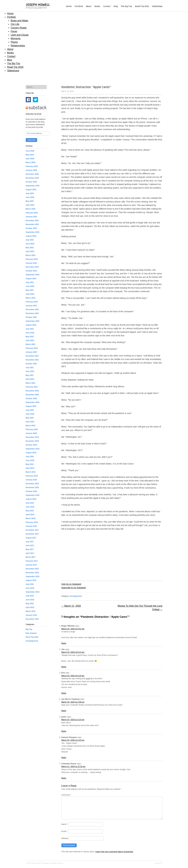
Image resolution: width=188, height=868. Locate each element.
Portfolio (79, 6)
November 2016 (32, 573)
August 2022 (31, 325)
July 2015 (30, 596)
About (89, 6)
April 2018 (30, 515)
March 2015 (31, 611)
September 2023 (33, 275)
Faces (14, 31)
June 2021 (30, 371)
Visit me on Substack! (71, 584)
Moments (16, 38)
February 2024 (32, 259)
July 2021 (30, 368)
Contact (107, 6)
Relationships (18, 46)
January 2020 (31, 433)
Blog (116, 6)
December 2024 (32, 221)
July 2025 (30, 193)
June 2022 (30, 333)
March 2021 (31, 383)
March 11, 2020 (71, 606)
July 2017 (30, 542)
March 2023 (31, 298)
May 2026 (30, 155)
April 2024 (30, 251)
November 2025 (32, 178)
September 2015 (33, 592)
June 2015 (30, 600)
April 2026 (30, 159)
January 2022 (31, 352)
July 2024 (30, 240)
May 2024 (30, 248)
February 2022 (32, 348)
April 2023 (30, 294)
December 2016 (32, 569)
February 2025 (32, 213)
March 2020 (31, 426)
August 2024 (31, 236)
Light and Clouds (20, 35)
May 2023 (30, 290)
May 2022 (30, 337)
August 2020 (31, 406)
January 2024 (31, 263)
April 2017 (30, 553)
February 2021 (32, 387)
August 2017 (31, 538)
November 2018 (32, 487)
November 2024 (32, 224)
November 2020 (32, 395)
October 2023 (31, 271)
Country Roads (19, 28)
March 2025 (31, 209)
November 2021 (32, 360)
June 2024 (30, 244)
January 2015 (31, 615)
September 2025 (33, 186)
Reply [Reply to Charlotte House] (64, 778)
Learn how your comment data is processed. (114, 852)
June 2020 (30, 414)
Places (14, 42)
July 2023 (30, 282)
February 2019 (32, 476)
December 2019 (32, 437)
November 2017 (32, 534)
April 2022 (30, 340)
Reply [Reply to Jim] (64, 667)
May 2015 (30, 604)
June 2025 (30, 197)
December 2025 (32, 174)
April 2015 (30, 607)
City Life (15, 24)
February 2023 (32, 302)
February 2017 (32, 561)
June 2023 (30, 286)
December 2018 (32, 484)
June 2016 (30, 588)
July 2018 (30, 503)
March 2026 (31, 162)
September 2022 (33, 321)
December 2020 (32, 391)
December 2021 (32, 356)
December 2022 (32, 310)
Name (65, 824)
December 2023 (32, 267)
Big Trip (29, 629)
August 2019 (31, 453)
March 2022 (31, 344)
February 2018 (32, 522)
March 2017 (31, 557)
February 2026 (32, 166)
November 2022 (32, 313)
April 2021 (30, 379)
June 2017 (30, 546)
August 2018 (31, 499)
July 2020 (30, 410)
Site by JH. (159, 863)
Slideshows (157, 6)
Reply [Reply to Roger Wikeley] (64, 643)
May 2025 (30, 201)
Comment (66, 795)
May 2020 (30, 418)
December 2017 (32, 530)
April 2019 (30, 468)
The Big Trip (126, 6)
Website (65, 838)
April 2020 (30, 422)
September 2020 (33, 402)
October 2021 (31, 364)
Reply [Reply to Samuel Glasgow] (64, 758)
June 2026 (30, 151)
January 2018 (31, 526)
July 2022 (30, 329)
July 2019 (30, 457)
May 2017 (30, 549)
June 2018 (30, 507)
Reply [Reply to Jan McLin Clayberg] (64, 711)
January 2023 (31, 306)
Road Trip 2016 (142, 6)
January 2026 (31, 170)
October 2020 (31, 399)
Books (97, 6)
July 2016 (30, 584)
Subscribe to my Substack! (74, 588)
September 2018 (33, 495)
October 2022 (31, 317)
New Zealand (31, 633)
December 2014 (32, 619)
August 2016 (31, 580)
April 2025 (30, 205)
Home (69, 6)
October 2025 (31, 182)
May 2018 (30, 511)
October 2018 (31, 491)
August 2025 (31, 190)
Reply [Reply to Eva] (64, 693)
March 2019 (31, 472)
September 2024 (33, 232)
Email (64, 831)
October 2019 (31, 445)
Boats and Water (20, 21)
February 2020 (32, 429)
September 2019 (33, 449)
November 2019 (32, 441)
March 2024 (31, 255)
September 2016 (33, 576)
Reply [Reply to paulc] (64, 731)
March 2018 (31, 518)
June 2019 (30, 460)
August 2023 (31, 279)
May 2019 (30, 464)
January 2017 (31, 565)
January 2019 (31, 480)
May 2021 (30, 375)
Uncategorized (76, 596)
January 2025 (31, 217)
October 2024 (31, 228)
